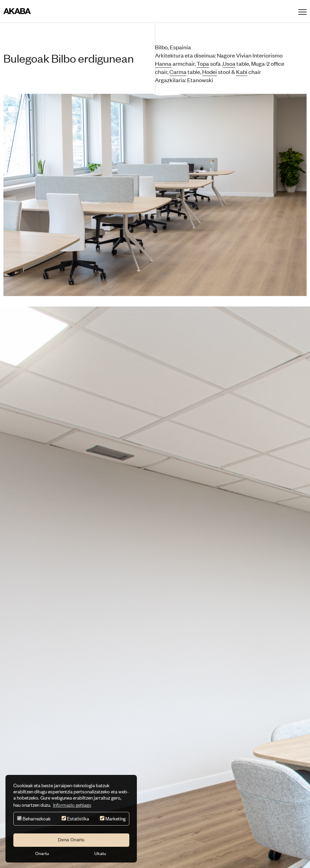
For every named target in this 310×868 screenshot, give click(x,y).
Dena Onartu (71, 840)
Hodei (210, 72)
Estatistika (75, 819)
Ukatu (100, 853)
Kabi (242, 72)
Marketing (113, 819)
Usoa (229, 63)
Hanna (163, 63)
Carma (178, 72)
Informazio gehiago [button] (72, 805)
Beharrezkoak (34, 819)
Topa (203, 63)
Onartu (42, 853)
